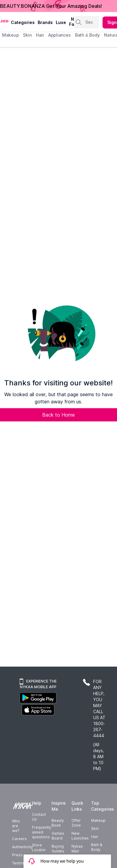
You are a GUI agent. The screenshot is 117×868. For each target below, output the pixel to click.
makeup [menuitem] (10, 35)
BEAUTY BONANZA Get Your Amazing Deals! (51, 6)
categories (23, 22)
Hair (95, 837)
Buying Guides (58, 849)
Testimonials (23, 863)
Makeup (98, 820)
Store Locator (39, 847)
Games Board (58, 836)
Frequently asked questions (42, 832)
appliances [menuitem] (60, 35)
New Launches (80, 836)
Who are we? (16, 826)
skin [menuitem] (27, 35)
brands (45, 22)
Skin (95, 829)
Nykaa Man (77, 849)
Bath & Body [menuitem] (87, 35)
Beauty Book (58, 823)
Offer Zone (76, 823)
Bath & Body (96, 847)
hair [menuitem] (40, 35)
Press (17, 855)
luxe (61, 22)
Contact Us (39, 817)
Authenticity (22, 847)
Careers (19, 839)
